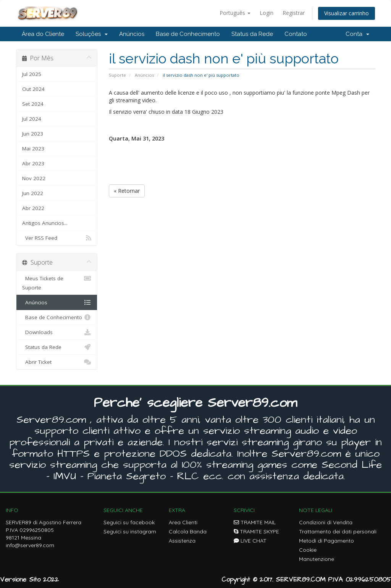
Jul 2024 (32, 119)
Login (267, 13)
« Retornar (127, 191)
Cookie (308, 550)
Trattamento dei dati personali (338, 531)
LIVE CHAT (250, 541)
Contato (296, 34)
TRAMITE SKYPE (256, 531)
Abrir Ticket (57, 362)
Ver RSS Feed (57, 238)
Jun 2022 (33, 193)
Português (235, 13)
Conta (357, 34)
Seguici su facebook (129, 522)
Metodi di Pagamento (326, 541)
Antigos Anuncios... (45, 223)
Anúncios (132, 34)
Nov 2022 (34, 178)
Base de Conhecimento (188, 34)
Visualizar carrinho (347, 13)
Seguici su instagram (130, 531)
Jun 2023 (33, 134)
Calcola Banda (188, 531)
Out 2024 (33, 89)
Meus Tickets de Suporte (57, 282)
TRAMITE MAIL (255, 522)
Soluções (92, 34)
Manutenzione (317, 559)
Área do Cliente (43, 34)
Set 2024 (33, 104)
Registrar (294, 13)
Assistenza (182, 541)
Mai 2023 (33, 149)
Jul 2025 (32, 74)
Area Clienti (183, 522)
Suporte (117, 75)
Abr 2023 (33, 163)
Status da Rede (252, 34)
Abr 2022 (33, 208)
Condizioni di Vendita (326, 522)
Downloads (57, 332)
